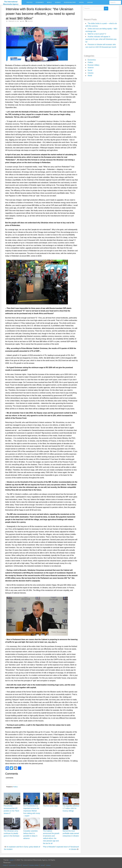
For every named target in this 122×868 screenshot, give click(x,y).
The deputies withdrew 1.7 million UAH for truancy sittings (71, 808)
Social (81, 2)
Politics (30, 2)
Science (58, 2)
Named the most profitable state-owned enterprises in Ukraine (71, 833)
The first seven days (50, 806)
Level (11, 860)
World (49, 2)
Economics (40, 2)
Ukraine (90, 2)
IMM (23, 21)
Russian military (70, 2)
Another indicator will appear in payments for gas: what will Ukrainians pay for (101, 39)
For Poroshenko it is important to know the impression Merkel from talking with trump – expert (32, 811)
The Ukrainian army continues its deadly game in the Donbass (11, 833)
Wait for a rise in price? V (97, 34)
